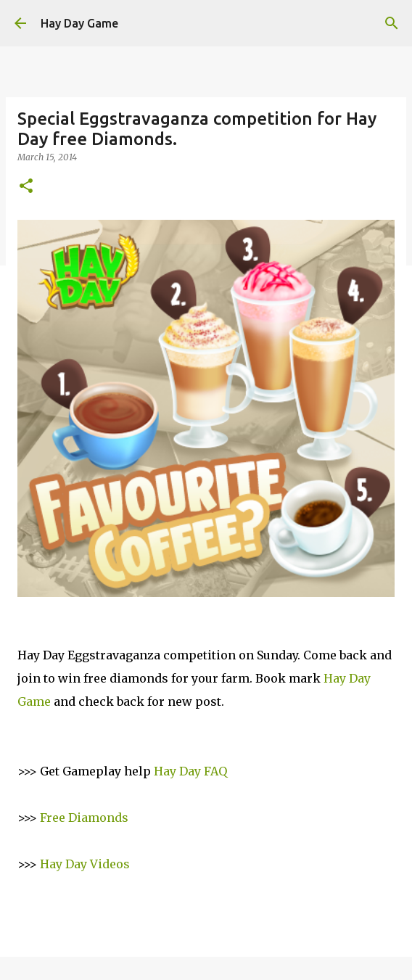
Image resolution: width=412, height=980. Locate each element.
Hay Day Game (79, 23)
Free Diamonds (84, 818)
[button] (26, 187)
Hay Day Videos (85, 864)
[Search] (392, 23)
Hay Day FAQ (190, 771)
